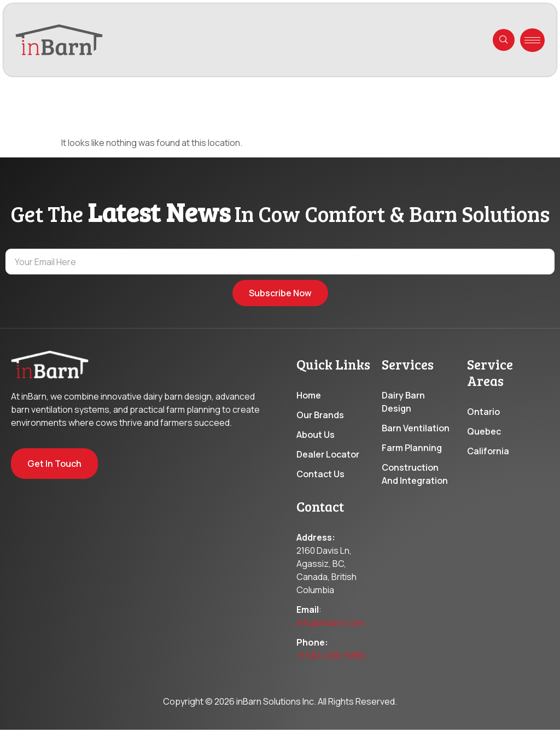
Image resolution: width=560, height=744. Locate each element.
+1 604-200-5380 (331, 687)
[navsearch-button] (504, 40)
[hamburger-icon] (532, 40)
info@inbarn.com (330, 654)
